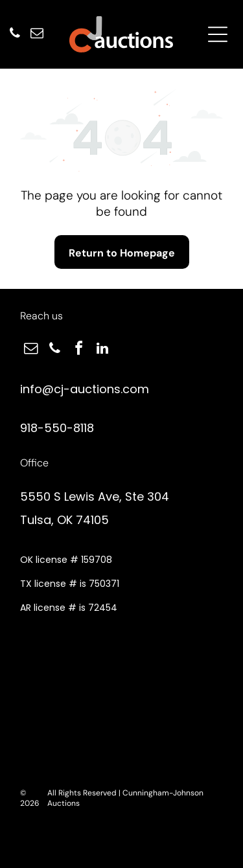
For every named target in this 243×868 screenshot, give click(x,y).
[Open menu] (218, 34)
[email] (37, 35)
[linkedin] (102, 350)
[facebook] (78, 350)
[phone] (15, 35)
